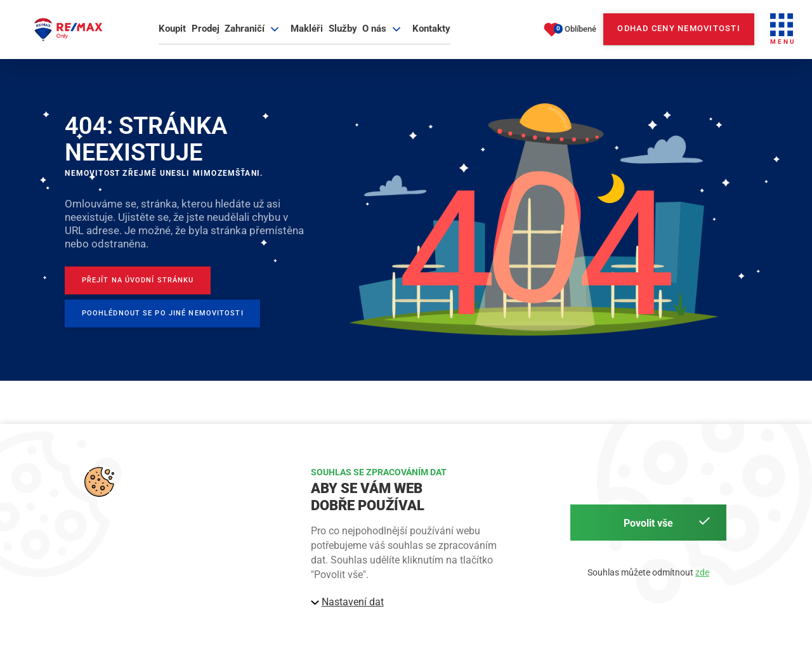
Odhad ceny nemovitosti (679, 35)
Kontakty (431, 34)
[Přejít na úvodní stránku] (151, 294)
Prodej (206, 34)
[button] (783, 35)
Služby (343, 34)
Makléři (307, 34)
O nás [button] (383, 34)
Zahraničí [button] (253, 34)
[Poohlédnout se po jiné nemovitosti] (178, 331)
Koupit (172, 34)
